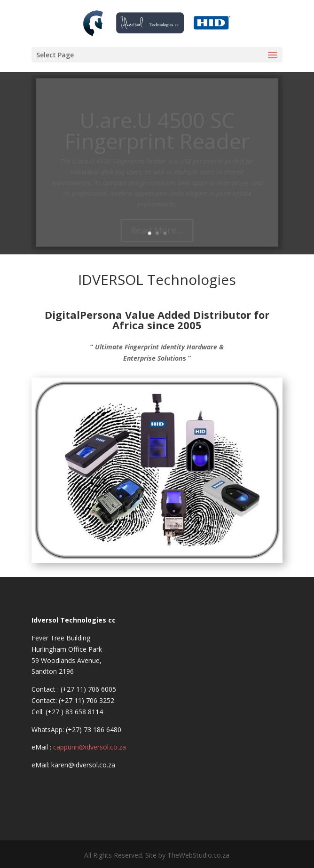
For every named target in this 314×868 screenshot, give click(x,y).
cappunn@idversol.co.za (90, 747)
